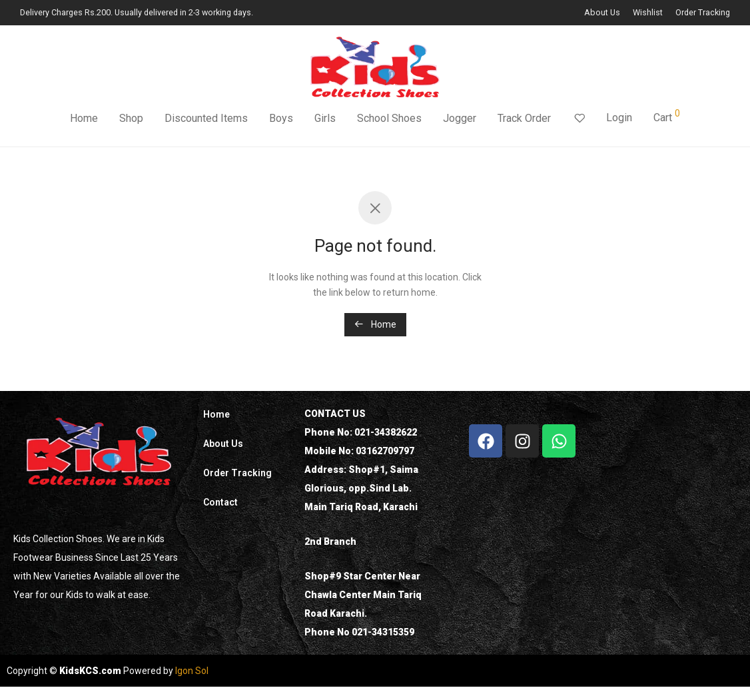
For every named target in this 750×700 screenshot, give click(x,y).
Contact (220, 502)
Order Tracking (703, 13)
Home (84, 118)
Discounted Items (206, 118)
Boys (281, 118)
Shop (131, 118)
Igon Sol (192, 671)
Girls (325, 118)
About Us (602, 13)
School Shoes (389, 118)
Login (619, 118)
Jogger (460, 118)
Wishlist (648, 13)
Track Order (524, 118)
